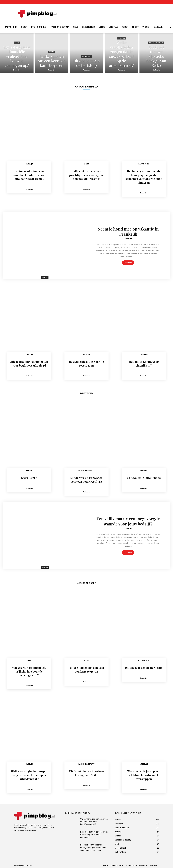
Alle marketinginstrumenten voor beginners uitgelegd (29, 363)
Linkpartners (117, 866)
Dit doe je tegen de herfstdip (144, 668)
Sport (135, 27)
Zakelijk (158, 27)
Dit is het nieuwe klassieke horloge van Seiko (86, 773)
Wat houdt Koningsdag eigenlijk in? (144, 363)
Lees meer (128, 263)
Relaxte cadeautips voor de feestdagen (86, 363)
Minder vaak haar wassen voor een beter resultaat (86, 480)
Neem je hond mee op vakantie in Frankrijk (128, 231)
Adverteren (131, 866)
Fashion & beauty (60, 27)
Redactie (17, 70)
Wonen (146, 27)
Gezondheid (88, 27)
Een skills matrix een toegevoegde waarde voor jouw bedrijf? (128, 521)
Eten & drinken (39, 27)
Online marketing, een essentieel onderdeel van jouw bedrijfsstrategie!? (29, 175)
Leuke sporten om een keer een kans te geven (86, 670)
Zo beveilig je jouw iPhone (144, 478)
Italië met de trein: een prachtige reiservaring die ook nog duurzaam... (94, 835)
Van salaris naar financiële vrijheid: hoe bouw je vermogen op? (29, 671)
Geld (76, 27)
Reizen (125, 27)
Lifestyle (113, 27)
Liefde (102, 27)
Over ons (143, 866)
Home (106, 866)
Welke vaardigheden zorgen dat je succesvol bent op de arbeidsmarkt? (29, 775)
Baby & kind (11, 27)
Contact (154, 866)
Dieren (24, 27)
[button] (170, 27)
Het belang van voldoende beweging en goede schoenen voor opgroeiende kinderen (144, 177)
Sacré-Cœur (29, 478)
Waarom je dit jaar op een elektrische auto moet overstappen (144, 775)
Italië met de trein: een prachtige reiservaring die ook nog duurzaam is (86, 175)
